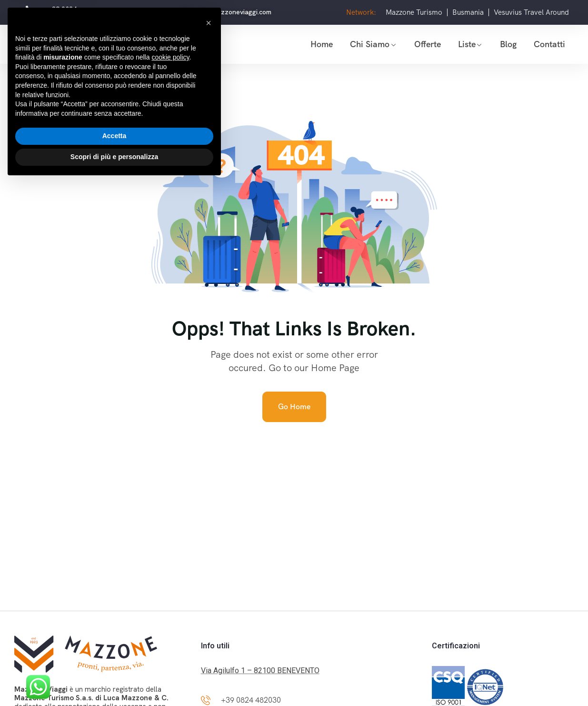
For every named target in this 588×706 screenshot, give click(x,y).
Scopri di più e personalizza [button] (114, 680)
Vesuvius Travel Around (531, 12)
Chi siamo (370, 44)
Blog (508, 44)
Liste (467, 44)
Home (322, 44)
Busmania (468, 12)
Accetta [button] (115, 659)
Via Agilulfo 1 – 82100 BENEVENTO (260, 671)
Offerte (428, 44)
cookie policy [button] (170, 581)
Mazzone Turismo (414, 12)
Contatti (549, 44)
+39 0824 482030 (251, 700)
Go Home (294, 407)
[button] (209, 546)
